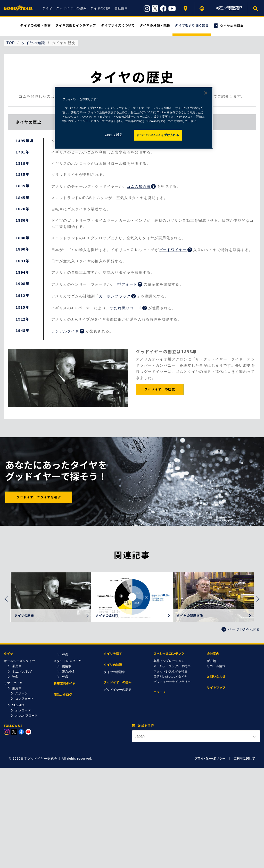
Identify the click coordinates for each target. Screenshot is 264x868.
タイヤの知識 (100, 8)
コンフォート (24, 699)
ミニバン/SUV (22, 672)
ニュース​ (160, 692)
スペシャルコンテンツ (169, 654)
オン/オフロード (26, 716)
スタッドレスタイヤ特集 (170, 672)
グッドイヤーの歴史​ (118, 690)
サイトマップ (216, 688)
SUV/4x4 (18, 705)
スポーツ (21, 693)
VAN (15, 677)
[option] (51, 597)
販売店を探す (186, 8)
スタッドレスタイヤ (68, 661)
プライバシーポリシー (210, 759)
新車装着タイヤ (64, 684)
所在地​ (211, 661)
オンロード (23, 710)
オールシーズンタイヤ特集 (172, 666)
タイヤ (47, 8)
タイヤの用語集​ (114, 672)
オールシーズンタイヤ (19, 661)
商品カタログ (63, 695)
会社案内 (121, 8)
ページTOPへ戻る (241, 629)
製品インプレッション (169, 661)
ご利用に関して (244, 759)
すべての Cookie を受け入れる (158, 135)
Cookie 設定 (113, 135)
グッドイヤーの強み (72, 8)
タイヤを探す (203, 8)
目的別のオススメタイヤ (170, 677)
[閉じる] (206, 93)
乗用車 (17, 666)
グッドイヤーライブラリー (172, 682)
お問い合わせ (216, 677)
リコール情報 (216, 666)
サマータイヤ (13, 683)
